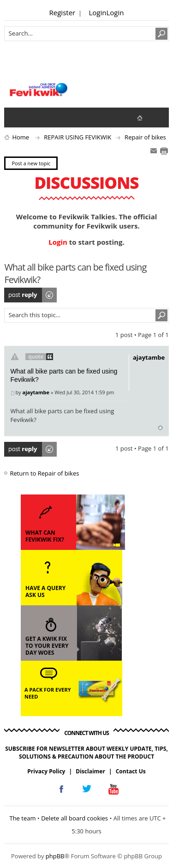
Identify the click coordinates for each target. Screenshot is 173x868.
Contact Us (131, 771)
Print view (164, 151)
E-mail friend (154, 151)
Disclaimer (90, 771)
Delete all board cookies (75, 818)
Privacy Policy (46, 771)
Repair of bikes (145, 137)
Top (160, 428)
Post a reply (31, 295)
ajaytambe (36, 392)
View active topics (35, 117)
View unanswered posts (16, 117)
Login (98, 12)
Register (63, 12)
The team (22, 818)
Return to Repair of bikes (44, 473)
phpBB (55, 856)
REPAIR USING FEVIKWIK (78, 137)
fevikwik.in (147, 118)
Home (21, 137)
